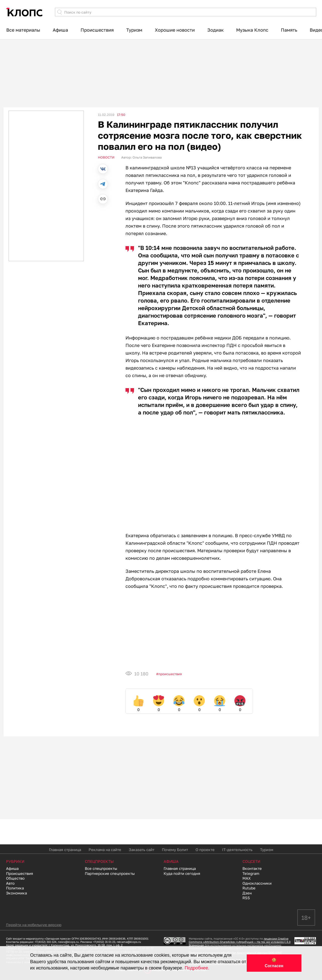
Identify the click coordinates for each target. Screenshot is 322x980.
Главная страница (65, 850)
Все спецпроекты (101, 868)
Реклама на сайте (105, 850)
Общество (15, 878)
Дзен (247, 893)
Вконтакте (252, 868)
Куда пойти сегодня (182, 873)
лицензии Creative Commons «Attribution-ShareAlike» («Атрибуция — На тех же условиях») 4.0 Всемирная (240, 942)
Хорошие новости (175, 30)
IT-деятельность (237, 850)
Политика (15, 888)
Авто (10, 883)
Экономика (16, 893)
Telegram (251, 873)
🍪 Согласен (274, 963)
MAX (247, 878)
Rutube (249, 888)
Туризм (134, 30)
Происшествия (97, 30)
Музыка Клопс (252, 30)
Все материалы (23, 30)
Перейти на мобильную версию (34, 925)
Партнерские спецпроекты (110, 873)
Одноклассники (257, 883)
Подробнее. (197, 968)
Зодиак (215, 30)
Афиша (60, 30)
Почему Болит (175, 850)
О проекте (205, 850)
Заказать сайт (142, 850)
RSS (246, 898)
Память (289, 30)
